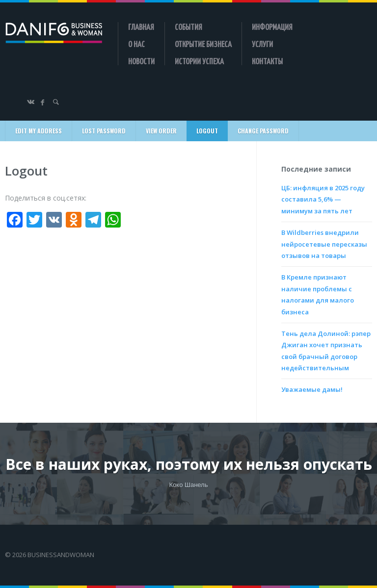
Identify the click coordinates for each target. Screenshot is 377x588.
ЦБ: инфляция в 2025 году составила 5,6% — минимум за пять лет (323, 199)
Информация (272, 26)
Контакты (267, 61)
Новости (141, 61)
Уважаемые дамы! (312, 389)
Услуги (262, 44)
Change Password (263, 131)
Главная (141, 26)
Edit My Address (39, 131)
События (188, 26)
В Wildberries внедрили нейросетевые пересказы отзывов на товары (324, 244)
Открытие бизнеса (203, 44)
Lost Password (104, 131)
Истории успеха (199, 61)
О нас (136, 44)
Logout (207, 131)
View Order (161, 131)
